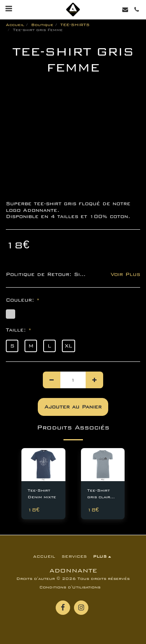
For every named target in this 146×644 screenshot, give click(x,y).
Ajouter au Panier (73, 407)
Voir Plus (125, 274)
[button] (9, 9)
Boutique (42, 25)
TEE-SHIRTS (75, 25)
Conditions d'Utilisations (70, 587)
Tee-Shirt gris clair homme (99, 495)
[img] (43, 464)
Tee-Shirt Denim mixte (42, 494)
